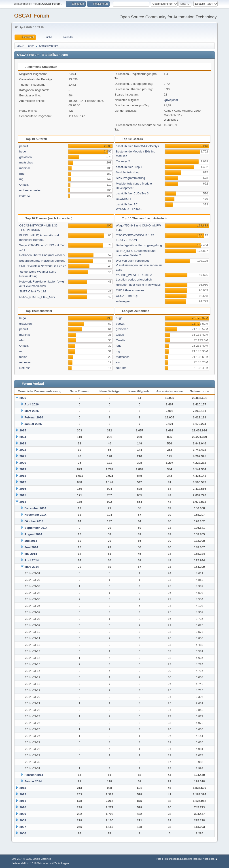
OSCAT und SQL (127, 296)
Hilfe (159, 859)
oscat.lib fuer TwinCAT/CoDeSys (137, 146)
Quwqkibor (171, 100)
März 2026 (32, 411)
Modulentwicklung (128, 172)
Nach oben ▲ (210, 859)
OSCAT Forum (32, 16)
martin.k (24, 168)
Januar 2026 (33, 424)
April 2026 (32, 404)
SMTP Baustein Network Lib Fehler (42, 266)
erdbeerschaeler (30, 190)
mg (21, 179)
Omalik (24, 185)
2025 (23, 430)
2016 (23, 489)
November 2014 (36, 515)
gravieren (25, 157)
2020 (23, 463)
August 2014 (33, 534)
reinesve (25, 362)
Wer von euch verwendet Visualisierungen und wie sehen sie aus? (139, 265)
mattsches (26, 162)
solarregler (123, 301)
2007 (23, 827)
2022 (23, 450)
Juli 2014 (31, 541)
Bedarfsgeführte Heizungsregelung (42, 261)
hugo (23, 151)
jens (119, 346)
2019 (23, 469)
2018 (23, 476)
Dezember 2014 (35, 508)
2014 (23, 502)
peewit (24, 146)
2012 (23, 794)
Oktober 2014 (34, 521)
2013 (23, 788)
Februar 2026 (34, 417)
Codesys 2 (123, 161)
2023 (23, 443)
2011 (23, 801)
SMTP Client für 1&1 (33, 291)
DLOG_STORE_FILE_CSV (37, 297)
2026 (23, 398)
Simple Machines (42, 859)
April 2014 (32, 560)
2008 (23, 820)
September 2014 (36, 528)
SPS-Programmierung (130, 178)
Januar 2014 (33, 781)
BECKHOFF (124, 199)
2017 (23, 482)
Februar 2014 (34, 775)
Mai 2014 (31, 554)
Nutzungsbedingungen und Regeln (182, 859)
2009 (23, 814)
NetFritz (24, 196)
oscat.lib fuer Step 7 (129, 167)
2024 (23, 437)
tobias (23, 357)
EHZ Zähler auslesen (130, 290)
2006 (23, 833)
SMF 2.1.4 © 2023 (21, 859)
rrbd (22, 174)
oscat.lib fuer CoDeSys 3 (132, 193)
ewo (119, 362)
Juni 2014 (31, 547)
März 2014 (32, 567)
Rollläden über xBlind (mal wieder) (42, 255)
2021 (23, 456)
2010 (23, 807)
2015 (23, 495)
